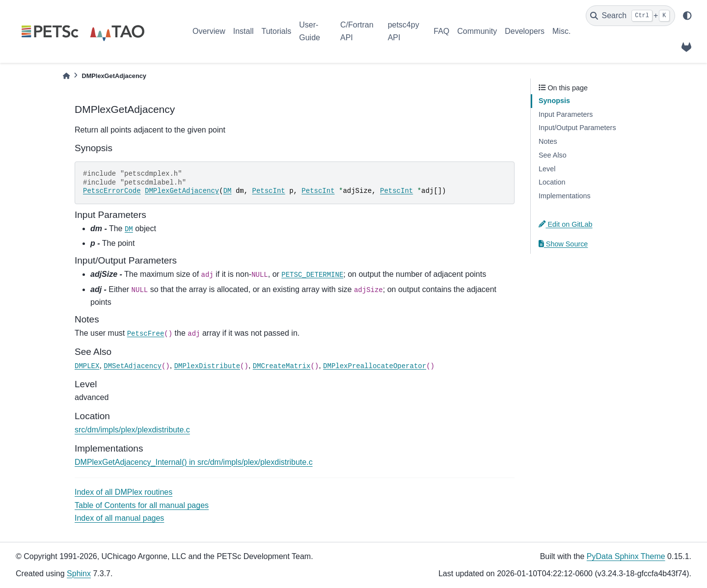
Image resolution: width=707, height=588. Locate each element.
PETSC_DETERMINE (312, 275)
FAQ (441, 31)
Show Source (563, 244)
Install (244, 31)
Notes (548, 141)
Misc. (561, 31)
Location (552, 182)
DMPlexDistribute (207, 366)
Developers (525, 31)
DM (228, 191)
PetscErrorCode (112, 191)
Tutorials (276, 31)
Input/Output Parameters (577, 128)
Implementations (565, 196)
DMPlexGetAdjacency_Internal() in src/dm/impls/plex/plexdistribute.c (194, 462)
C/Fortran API (357, 31)
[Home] (66, 76)
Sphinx (79, 574)
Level (547, 169)
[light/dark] (687, 16)
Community (477, 31)
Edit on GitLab (566, 224)
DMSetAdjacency (133, 366)
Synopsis (554, 101)
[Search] (630, 16)
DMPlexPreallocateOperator (375, 366)
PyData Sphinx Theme (626, 556)
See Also (553, 155)
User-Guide (310, 31)
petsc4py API (404, 31)
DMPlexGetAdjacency (182, 191)
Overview (209, 31)
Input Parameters (566, 114)
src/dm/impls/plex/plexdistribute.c (132, 430)
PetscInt (269, 191)
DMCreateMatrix (282, 366)
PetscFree (146, 334)
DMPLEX (87, 366)
